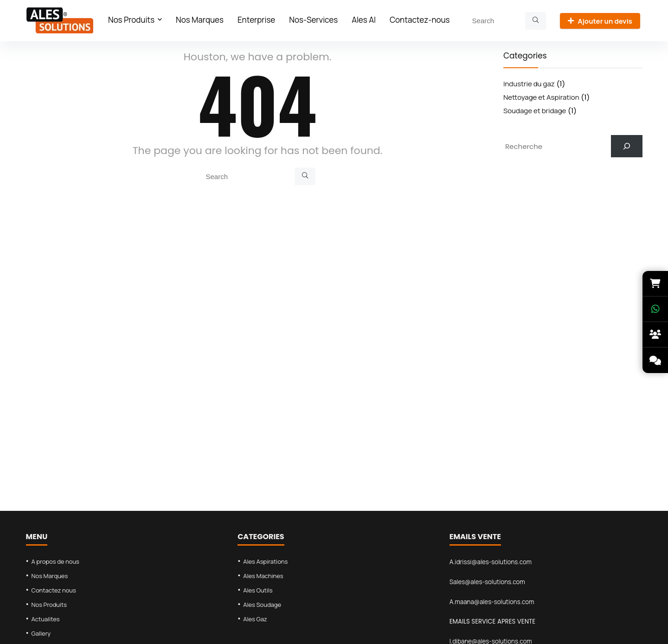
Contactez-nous (420, 20)
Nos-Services (313, 20)
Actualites (46, 619)
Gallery (41, 633)
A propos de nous (55, 561)
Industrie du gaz (529, 84)
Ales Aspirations (265, 561)
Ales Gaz (255, 619)
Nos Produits (131, 20)
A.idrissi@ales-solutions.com (491, 562)
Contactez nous (54, 590)
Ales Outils (258, 590)
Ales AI (364, 20)
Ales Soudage (262, 605)
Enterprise (256, 20)
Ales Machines (263, 576)
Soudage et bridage (535, 111)
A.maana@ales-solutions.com (492, 602)
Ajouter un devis (600, 21)
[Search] (536, 21)
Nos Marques (200, 20)
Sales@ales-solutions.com (487, 582)
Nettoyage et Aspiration (541, 97)
